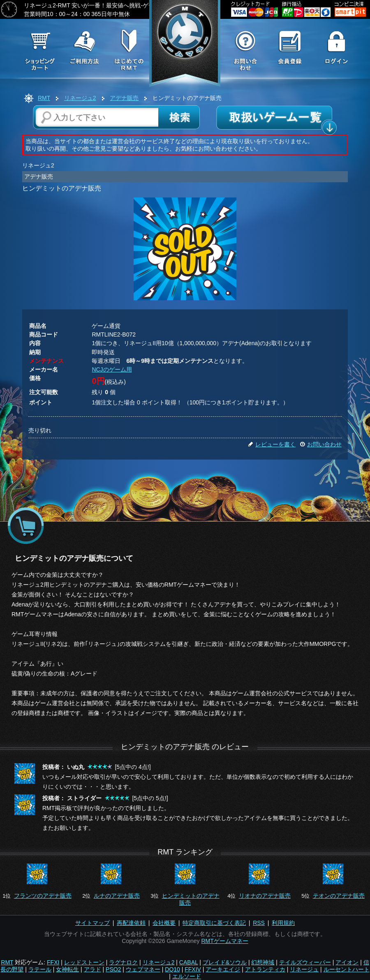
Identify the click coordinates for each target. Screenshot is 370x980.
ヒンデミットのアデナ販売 (191, 899)
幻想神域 (263, 962)
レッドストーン (84, 962)
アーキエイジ (223, 969)
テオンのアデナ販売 (339, 896)
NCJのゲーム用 (112, 369)
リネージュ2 (80, 98)
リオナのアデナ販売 (265, 896)
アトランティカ (265, 969)
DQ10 (172, 969)
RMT (44, 98)
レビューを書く (272, 444)
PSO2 (113, 969)
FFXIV (193, 969)
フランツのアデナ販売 (43, 896)
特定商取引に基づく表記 (214, 923)
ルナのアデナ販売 (117, 896)
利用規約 (283, 923)
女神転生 (67, 969)
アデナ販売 (124, 98)
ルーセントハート (347, 969)
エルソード (187, 976)
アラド (92, 969)
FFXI (53, 962)
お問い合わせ (321, 444)
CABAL (188, 962)
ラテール (40, 969)
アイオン (347, 962)
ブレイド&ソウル (225, 962)
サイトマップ (92, 923)
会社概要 (164, 923)
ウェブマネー (143, 969)
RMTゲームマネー (224, 941)
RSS (259, 923)
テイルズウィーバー (305, 962)
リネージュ (304, 969)
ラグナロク (123, 962)
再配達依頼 (131, 923)
